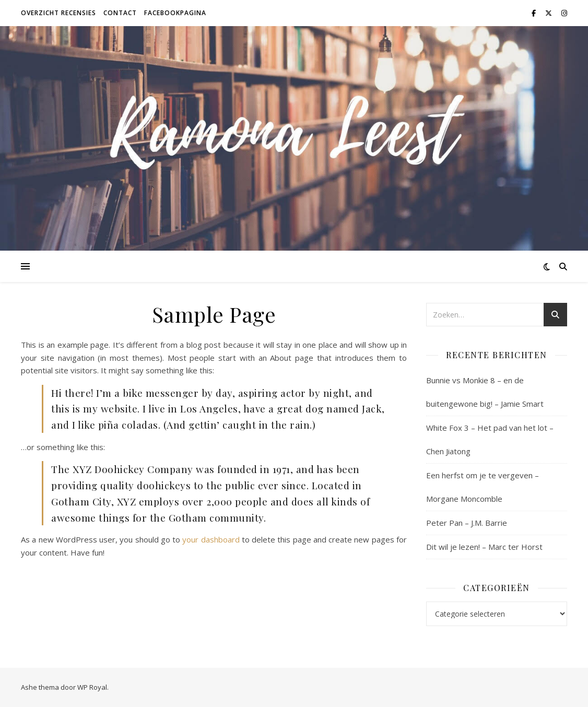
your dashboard (211, 539)
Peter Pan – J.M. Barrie (467, 523)
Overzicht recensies (58, 13)
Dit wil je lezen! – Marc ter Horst (484, 547)
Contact (120, 13)
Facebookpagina (175, 13)
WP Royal (92, 687)
